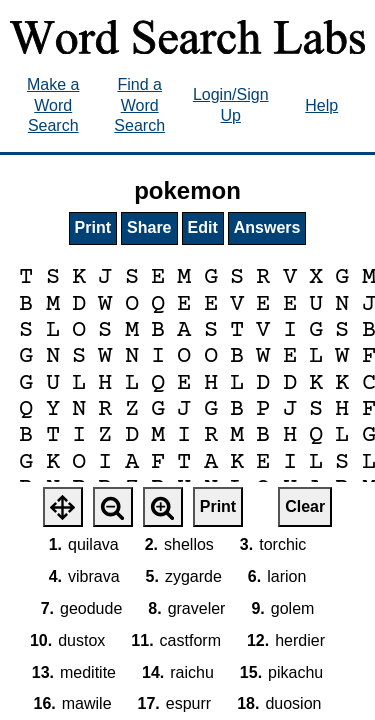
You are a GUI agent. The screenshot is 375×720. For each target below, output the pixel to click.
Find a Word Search (139, 105)
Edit (203, 227)
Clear (305, 506)
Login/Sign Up (231, 105)
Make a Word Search (53, 105)
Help (321, 105)
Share (149, 227)
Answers (267, 227)
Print (93, 227)
